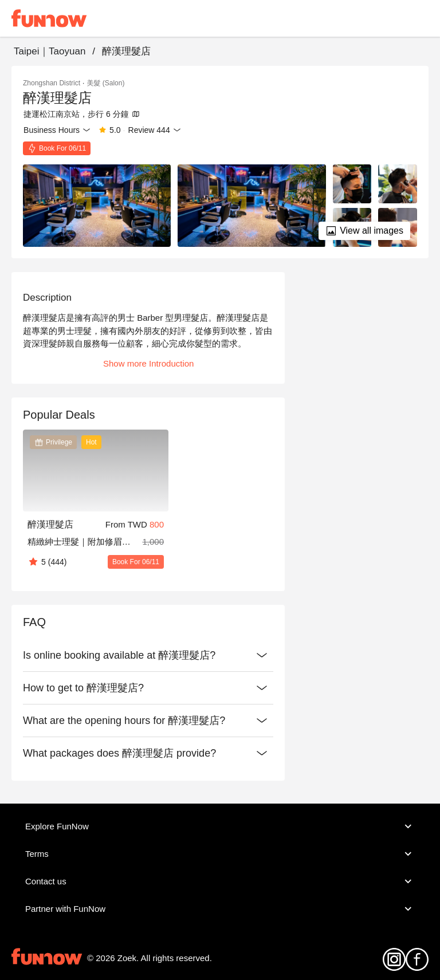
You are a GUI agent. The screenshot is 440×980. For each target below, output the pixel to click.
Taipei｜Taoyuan (50, 51)
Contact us (220, 881)
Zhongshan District (52, 83)
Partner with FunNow (220, 909)
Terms (220, 854)
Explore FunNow (220, 826)
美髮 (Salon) (105, 83)
